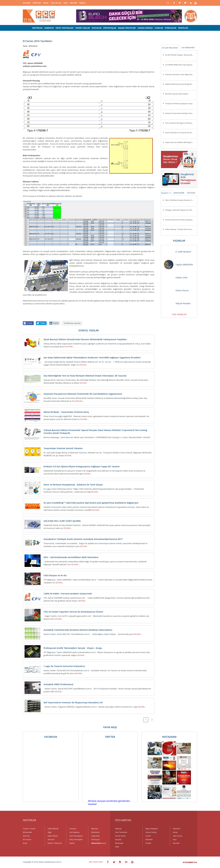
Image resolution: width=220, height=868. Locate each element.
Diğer (50, 832)
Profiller (148, 843)
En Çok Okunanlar (170, 48)
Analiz (25, 843)
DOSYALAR (97, 28)
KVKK (117, 847)
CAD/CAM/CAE (53, 829)
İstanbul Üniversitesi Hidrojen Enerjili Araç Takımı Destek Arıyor (181, 113)
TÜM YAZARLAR (179, 314)
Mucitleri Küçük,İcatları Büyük (177, 94)
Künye (46, 3)
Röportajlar (119, 843)
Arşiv (66, 3)
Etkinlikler (149, 839)
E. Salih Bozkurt (178, 252)
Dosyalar (118, 839)
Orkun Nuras (176, 290)
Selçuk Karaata (177, 303)
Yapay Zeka (95, 836)
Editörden (37, 3)
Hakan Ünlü (176, 277)
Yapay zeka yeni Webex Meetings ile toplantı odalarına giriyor (181, 142)
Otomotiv (191, 193)
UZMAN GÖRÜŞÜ (145, 28)
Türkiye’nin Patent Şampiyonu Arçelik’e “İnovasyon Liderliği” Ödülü (181, 103)
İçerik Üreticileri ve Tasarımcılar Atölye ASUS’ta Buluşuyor (181, 133)
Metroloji (95, 829)
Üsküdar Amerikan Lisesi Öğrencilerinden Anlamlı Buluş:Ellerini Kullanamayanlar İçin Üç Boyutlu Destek (181, 74)
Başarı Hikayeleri (152, 829)
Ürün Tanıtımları (121, 832)
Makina (72, 843)
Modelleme (95, 832)
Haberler (118, 829)
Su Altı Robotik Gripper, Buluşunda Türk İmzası (181, 55)
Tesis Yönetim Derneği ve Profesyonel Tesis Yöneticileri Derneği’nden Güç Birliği (181, 123)
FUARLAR (159, 28)
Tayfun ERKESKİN (178, 265)
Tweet (43, 323)
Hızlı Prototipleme (76, 836)
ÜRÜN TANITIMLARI (65, 28)
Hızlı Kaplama (74, 832)
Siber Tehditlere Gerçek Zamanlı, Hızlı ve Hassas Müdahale (181, 200)
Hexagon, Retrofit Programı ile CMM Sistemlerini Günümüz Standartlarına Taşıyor (181, 210)
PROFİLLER (183, 28)
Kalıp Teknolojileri (76, 839)
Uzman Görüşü (151, 832)
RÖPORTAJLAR (110, 28)
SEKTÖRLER (37, 28)
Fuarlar (148, 836)
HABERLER (49, 28)
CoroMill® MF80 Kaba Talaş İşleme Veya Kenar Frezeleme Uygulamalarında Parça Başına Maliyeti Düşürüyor (181, 65)
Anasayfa (27, 3)
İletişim (82, 3)
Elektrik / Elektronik (55, 843)
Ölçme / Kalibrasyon (99, 843)
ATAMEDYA (190, 863)
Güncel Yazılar (120, 836)
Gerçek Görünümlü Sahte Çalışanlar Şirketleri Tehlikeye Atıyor (181, 220)
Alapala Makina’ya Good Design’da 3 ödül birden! (181, 84)
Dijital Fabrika (53, 836)
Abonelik (73, 3)
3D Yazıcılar (27, 839)
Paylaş (30, 323)
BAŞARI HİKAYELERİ (127, 28)
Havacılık (73, 829)
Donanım (51, 839)
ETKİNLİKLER (171, 28)
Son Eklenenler (188, 47)
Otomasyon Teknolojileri (96, 840)
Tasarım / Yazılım (167, 193)
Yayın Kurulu (56, 3)
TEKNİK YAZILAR (83, 28)
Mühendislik (179, 193)
